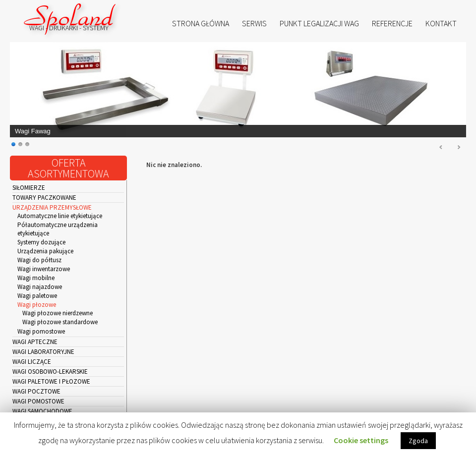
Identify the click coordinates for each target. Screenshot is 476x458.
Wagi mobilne (36, 278)
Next (459, 148)
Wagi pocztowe (36, 391)
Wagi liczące (32, 362)
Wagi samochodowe (42, 411)
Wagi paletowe (37, 296)
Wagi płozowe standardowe (60, 322)
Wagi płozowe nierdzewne (58, 313)
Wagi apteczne (35, 342)
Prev (441, 148)
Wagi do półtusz (39, 260)
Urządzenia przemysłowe (52, 207)
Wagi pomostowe (41, 331)
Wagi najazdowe (40, 287)
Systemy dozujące (41, 242)
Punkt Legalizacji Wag (319, 23)
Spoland (70, 17)
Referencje (392, 23)
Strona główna (201, 23)
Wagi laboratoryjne (43, 352)
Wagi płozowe (37, 305)
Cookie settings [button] (361, 440)
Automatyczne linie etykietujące (60, 216)
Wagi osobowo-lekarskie (50, 372)
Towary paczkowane (44, 198)
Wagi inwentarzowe (44, 269)
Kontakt (441, 23)
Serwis (254, 23)
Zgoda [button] (418, 441)
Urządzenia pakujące (45, 251)
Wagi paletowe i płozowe (51, 381)
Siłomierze (29, 188)
